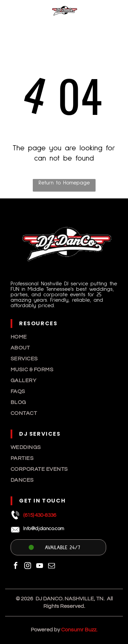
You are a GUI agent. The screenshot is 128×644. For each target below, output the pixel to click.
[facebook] (16, 566)
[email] (52, 566)
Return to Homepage (64, 183)
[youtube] (40, 566)
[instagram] (28, 566)
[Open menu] (115, 11)
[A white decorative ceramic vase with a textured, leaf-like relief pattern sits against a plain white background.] (14, 14)
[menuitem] (64, 337)
